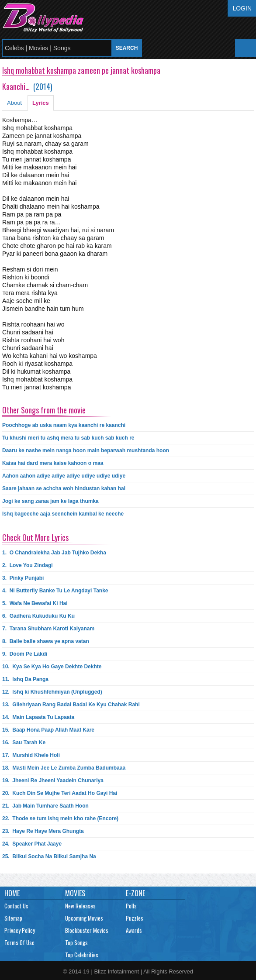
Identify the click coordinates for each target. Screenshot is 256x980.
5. (35, 603)
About (14, 103)
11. (25, 679)
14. (38, 717)
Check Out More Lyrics (35, 537)
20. (60, 793)
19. (53, 781)
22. (60, 818)
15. (48, 730)
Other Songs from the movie (44, 410)
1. (54, 553)
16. (24, 743)
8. (46, 641)
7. (48, 629)
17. (31, 755)
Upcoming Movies (84, 918)
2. (28, 565)
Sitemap (13, 918)
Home (12, 893)
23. (43, 831)
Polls (131, 906)
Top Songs (76, 942)
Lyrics (41, 103)
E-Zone (135, 893)
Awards (134, 930)
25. (49, 856)
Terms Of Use (19, 942)
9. (25, 654)
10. (52, 667)
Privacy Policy (20, 930)
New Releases (80, 906)
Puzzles (135, 918)
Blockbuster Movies (87, 930)
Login (242, 8)
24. (32, 844)
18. (64, 768)
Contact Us (16, 906)
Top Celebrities (82, 955)
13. (71, 705)
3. (23, 578)
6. (38, 616)
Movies (75, 893)
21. (45, 806)
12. (52, 692)
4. (55, 591)
